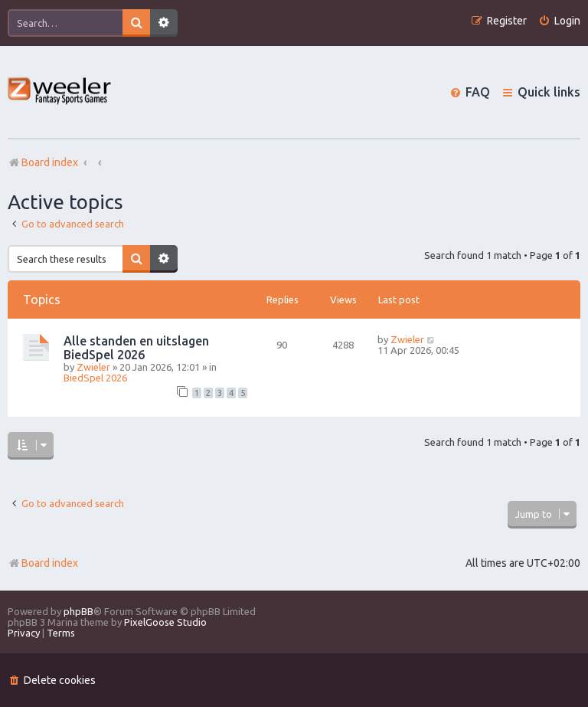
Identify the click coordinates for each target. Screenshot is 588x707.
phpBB (78, 611)
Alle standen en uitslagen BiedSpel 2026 (136, 348)
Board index (43, 563)
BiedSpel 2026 (95, 378)
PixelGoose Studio (165, 622)
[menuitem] (559, 21)
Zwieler (93, 367)
